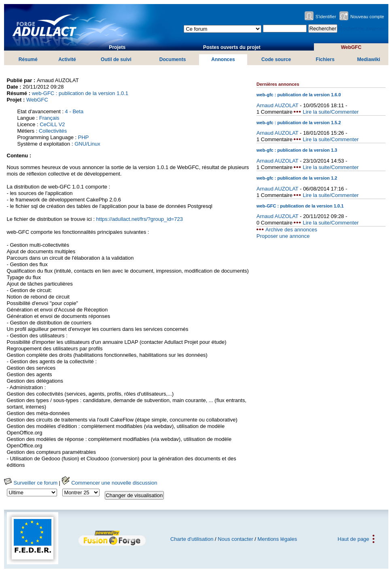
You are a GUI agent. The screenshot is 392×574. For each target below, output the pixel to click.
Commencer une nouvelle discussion (110, 483)
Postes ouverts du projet (232, 47)
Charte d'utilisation (192, 539)
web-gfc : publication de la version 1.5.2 (299, 123)
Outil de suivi (116, 59)
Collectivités (53, 131)
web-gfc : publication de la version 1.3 (297, 150)
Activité (67, 59)
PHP (84, 137)
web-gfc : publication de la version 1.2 (297, 178)
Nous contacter (235, 539)
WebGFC (351, 47)
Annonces (223, 59)
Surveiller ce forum (31, 483)
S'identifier (326, 17)
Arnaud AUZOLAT (278, 105)
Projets (117, 47)
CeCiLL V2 (52, 124)
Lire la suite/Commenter (331, 112)
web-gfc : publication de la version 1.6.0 (299, 95)
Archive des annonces (291, 230)
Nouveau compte (367, 17)
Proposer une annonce (283, 236)
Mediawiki (369, 59)
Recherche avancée (362, 29)
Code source (276, 59)
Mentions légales (278, 539)
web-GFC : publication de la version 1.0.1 (80, 93)
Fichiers (325, 59)
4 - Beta (74, 111)
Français (49, 118)
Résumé (28, 59)
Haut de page (354, 539)
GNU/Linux (87, 144)
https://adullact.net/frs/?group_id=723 (140, 219)
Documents (173, 59)
